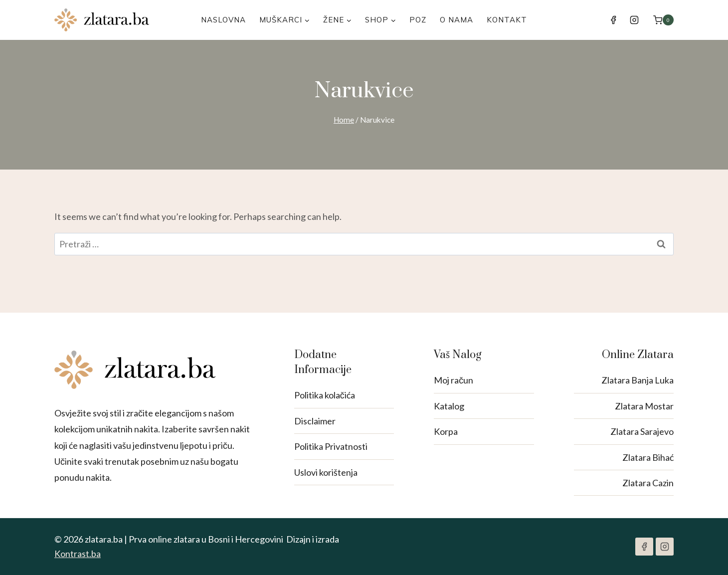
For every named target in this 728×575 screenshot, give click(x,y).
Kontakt (507, 20)
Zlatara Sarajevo (642, 431)
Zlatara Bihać (648, 457)
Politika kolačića (325, 395)
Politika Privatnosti (331, 446)
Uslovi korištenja (326, 472)
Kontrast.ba (78, 554)
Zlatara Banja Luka (637, 380)
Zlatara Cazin (648, 483)
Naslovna (223, 20)
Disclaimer (315, 421)
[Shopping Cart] (663, 20)
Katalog (449, 406)
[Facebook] (613, 20)
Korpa (446, 431)
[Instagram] (634, 20)
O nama (456, 20)
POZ (418, 20)
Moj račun (454, 380)
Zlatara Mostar (644, 406)
